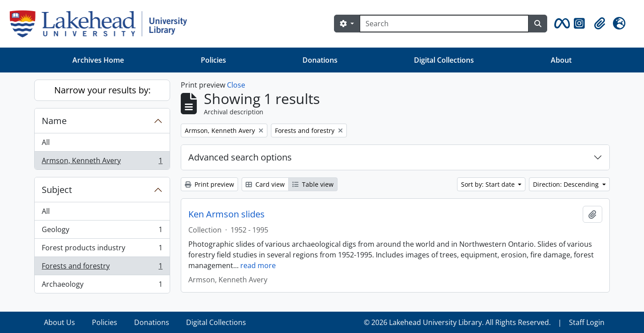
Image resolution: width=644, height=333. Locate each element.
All (46, 142)
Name (54, 121)
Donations (320, 60)
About (561, 60)
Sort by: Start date (489, 184)
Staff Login (587, 322)
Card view (265, 184)
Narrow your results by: (102, 90)
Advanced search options (240, 157)
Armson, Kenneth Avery (102, 162)
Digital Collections (444, 60)
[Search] (444, 24)
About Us (60, 322)
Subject (57, 190)
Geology (102, 231)
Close (236, 85)
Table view (313, 184)
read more (258, 265)
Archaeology (102, 286)
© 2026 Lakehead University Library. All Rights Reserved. (457, 322)
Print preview (209, 184)
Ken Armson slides (227, 214)
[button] (561, 24)
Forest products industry (102, 250)
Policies (213, 60)
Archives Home (98, 60)
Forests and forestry (102, 268)
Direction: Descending (567, 184)
